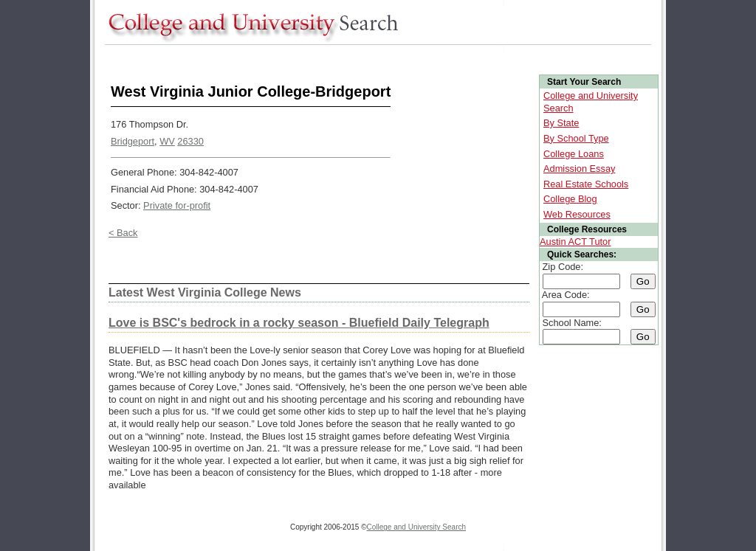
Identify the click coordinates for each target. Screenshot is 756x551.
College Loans (574, 154)
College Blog (570, 199)
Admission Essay (579, 169)
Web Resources (577, 214)
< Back (123, 233)
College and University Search (417, 527)
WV (167, 141)
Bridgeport (133, 141)
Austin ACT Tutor (575, 242)
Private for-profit (177, 205)
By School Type (576, 138)
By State (561, 123)
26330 (190, 141)
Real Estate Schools (586, 184)
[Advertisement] (374, 58)
